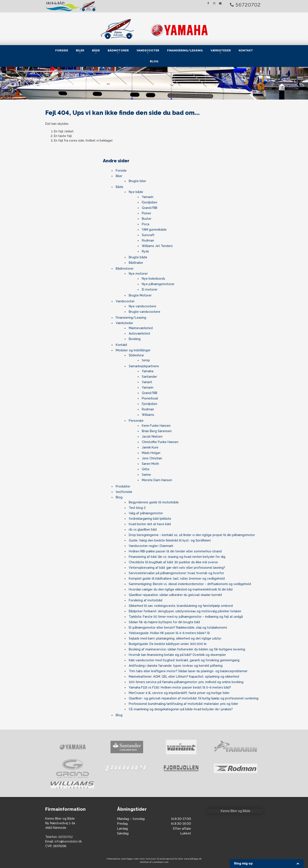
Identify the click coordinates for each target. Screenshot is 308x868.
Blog (154, 61)
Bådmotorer (118, 50)
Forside (62, 50)
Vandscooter (148, 50)
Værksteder (221, 50)
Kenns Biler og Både (236, 811)
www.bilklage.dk (193, 859)
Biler (80, 50)
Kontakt (246, 50)
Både (96, 50)
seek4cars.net (160, 862)
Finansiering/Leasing (185, 50)
